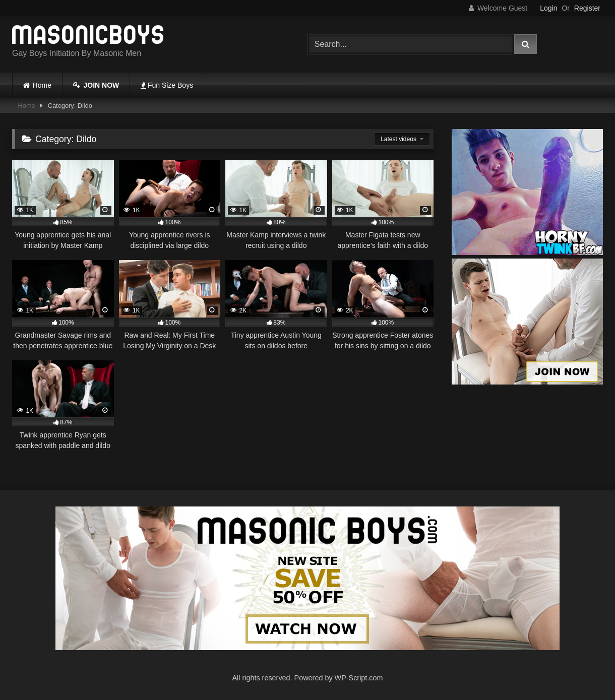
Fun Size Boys (167, 85)
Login (548, 8)
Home (42, 85)
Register (587, 8)
